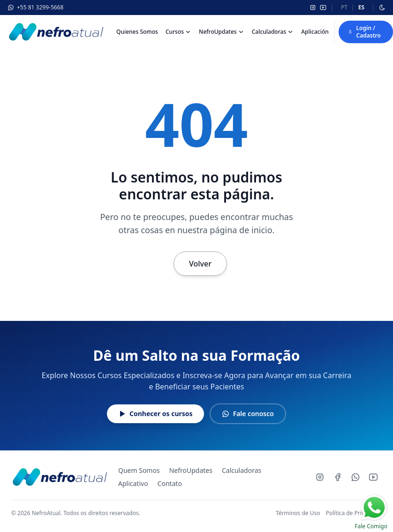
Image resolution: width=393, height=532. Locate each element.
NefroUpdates (218, 32)
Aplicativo (133, 483)
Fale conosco (248, 414)
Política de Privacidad (354, 513)
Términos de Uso (298, 513)
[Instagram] (313, 8)
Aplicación (315, 32)
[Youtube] (373, 477)
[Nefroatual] (55, 32)
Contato (170, 483)
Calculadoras (269, 32)
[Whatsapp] (355, 477)
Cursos (175, 32)
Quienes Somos (137, 32)
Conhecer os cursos (155, 414)
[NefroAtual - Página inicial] (59, 477)
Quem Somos (139, 470)
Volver (200, 264)
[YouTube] (323, 8)
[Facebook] (338, 477)
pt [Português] (344, 7)
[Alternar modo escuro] (382, 8)
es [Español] (361, 7)
